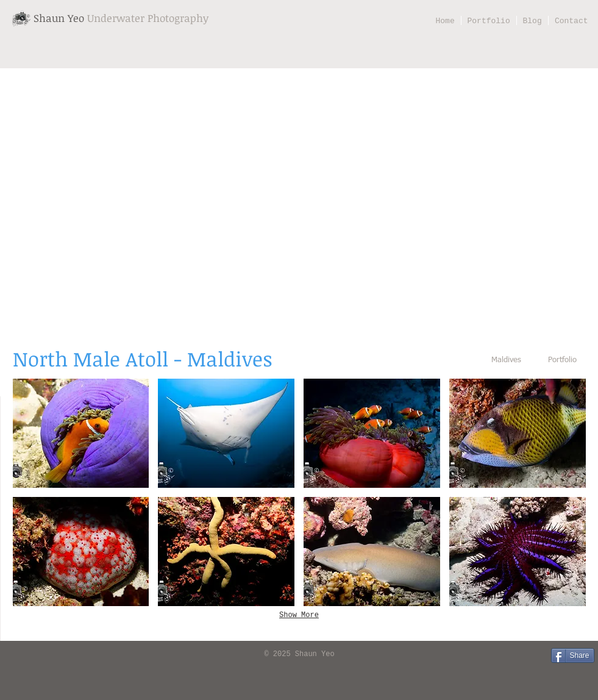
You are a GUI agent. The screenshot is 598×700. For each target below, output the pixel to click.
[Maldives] (507, 361)
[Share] (573, 655)
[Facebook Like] (28, 655)
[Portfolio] (563, 361)
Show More (299, 615)
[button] (81, 433)
